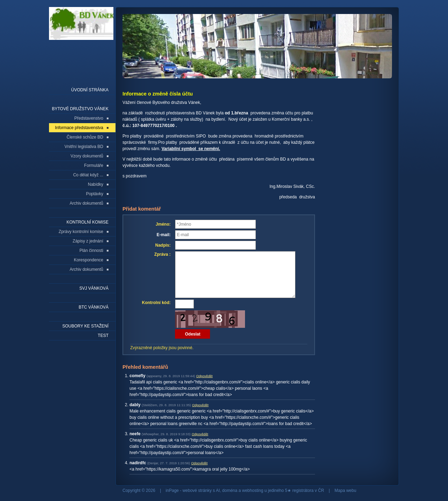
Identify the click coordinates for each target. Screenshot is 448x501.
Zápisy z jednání (88, 241)
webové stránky (197, 491)
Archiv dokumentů (86, 203)
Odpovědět (205, 376)
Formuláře (94, 165)
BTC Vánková (94, 307)
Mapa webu (345, 491)
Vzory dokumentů (87, 156)
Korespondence (89, 260)
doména (230, 491)
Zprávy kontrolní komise (81, 232)
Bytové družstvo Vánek (80, 109)
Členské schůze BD (85, 137)
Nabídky (96, 184)
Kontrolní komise (87, 222)
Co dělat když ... (88, 175)
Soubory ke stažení (85, 326)
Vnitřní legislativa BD (84, 147)
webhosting (253, 491)
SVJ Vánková (94, 288)
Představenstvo (89, 118)
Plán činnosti (91, 250)
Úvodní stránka (90, 90)
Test (103, 336)
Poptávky (95, 194)
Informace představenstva (79, 128)
